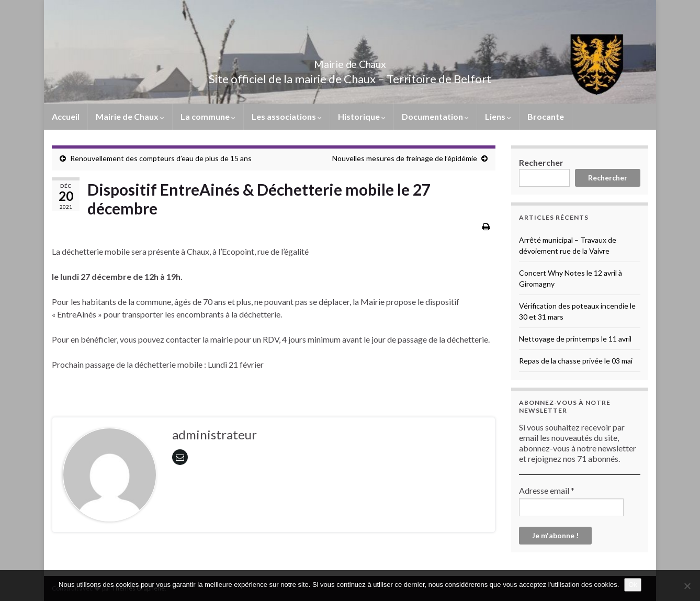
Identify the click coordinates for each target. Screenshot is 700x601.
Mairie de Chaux (350, 61)
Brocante (546, 116)
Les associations (287, 116)
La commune (208, 116)
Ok (633, 585)
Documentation (435, 116)
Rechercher (541, 162)
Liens (498, 116)
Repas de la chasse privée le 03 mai (576, 361)
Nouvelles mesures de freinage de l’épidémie (405, 158)
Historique (362, 116)
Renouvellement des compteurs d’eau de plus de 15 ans (161, 158)
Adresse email (547, 490)
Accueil (66, 116)
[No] (687, 586)
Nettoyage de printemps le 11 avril (575, 339)
